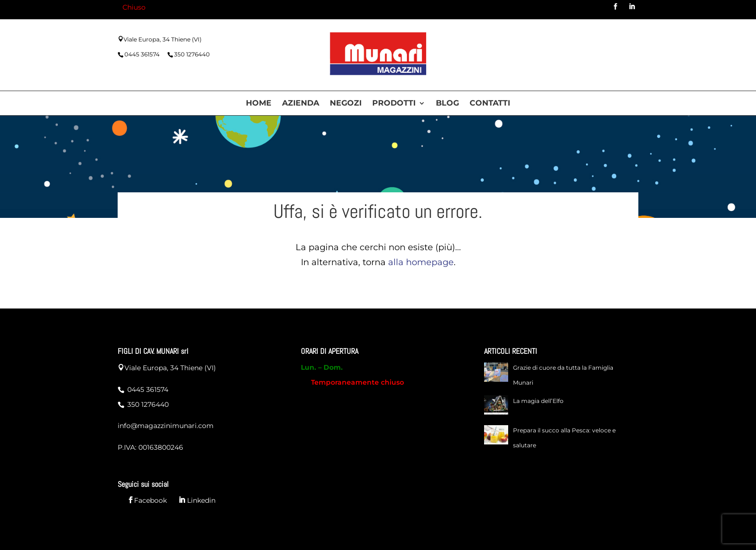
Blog (447, 104)
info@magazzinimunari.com (166, 426)
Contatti (490, 104)
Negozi (346, 104)
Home (259, 104)
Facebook (150, 500)
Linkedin (200, 500)
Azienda (301, 104)
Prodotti (394, 104)
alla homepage (421, 262)
